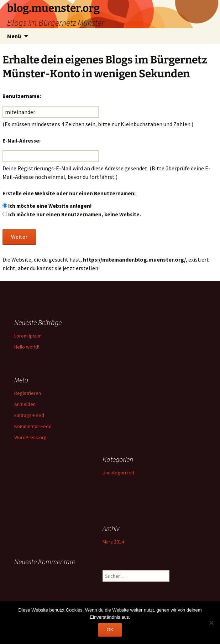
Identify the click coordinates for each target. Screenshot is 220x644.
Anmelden (25, 404)
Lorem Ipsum (28, 336)
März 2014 (113, 542)
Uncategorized (118, 473)
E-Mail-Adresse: (22, 141)
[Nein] (211, 623)
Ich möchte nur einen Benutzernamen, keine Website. (75, 214)
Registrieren (28, 393)
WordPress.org (30, 437)
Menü (14, 36)
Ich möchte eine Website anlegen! (50, 206)
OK (110, 630)
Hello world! (27, 347)
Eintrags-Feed (29, 415)
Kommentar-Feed (33, 426)
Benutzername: (22, 96)
